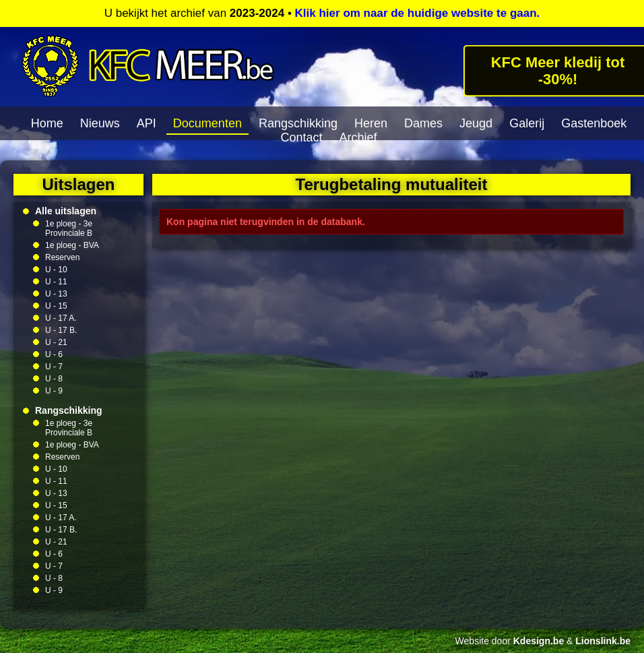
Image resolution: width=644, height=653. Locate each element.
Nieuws (100, 123)
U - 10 (56, 270)
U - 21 (56, 342)
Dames (423, 123)
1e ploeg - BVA (72, 245)
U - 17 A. (61, 318)
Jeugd (476, 123)
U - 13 (56, 294)
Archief (358, 137)
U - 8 (54, 379)
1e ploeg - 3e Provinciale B (69, 228)
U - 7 (54, 367)
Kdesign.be (539, 641)
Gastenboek (594, 123)
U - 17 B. (61, 330)
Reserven (62, 257)
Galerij (527, 123)
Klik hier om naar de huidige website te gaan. (418, 13)
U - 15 (56, 306)
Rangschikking (298, 123)
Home (47, 123)
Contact (301, 137)
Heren (371, 123)
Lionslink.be (603, 641)
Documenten (207, 123)
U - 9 (54, 391)
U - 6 (54, 354)
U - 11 (56, 282)
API (147, 123)
